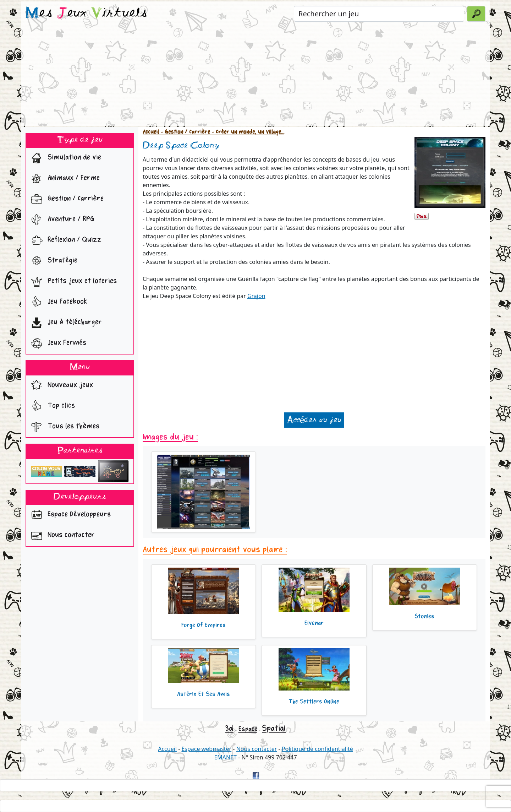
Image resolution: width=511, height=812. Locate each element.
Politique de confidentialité (317, 749)
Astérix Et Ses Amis (204, 694)
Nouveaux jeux (60, 386)
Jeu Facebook (57, 302)
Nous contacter (61, 536)
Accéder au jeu (314, 420)
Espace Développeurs (69, 515)
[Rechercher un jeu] (379, 14)
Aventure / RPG (61, 220)
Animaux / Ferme (64, 179)
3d (229, 728)
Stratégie (53, 261)
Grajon (256, 296)
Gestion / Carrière (66, 199)
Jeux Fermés (57, 343)
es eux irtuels (86, 13)
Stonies (424, 616)
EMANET (225, 757)
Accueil (151, 132)
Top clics (51, 406)
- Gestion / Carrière (185, 132)
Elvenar (314, 623)
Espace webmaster (206, 749)
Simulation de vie (64, 158)
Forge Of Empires (204, 625)
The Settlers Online (314, 702)
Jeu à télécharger (65, 323)
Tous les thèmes (64, 427)
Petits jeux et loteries (72, 282)
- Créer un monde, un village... (247, 132)
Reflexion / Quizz (65, 240)
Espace (248, 729)
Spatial (274, 728)
